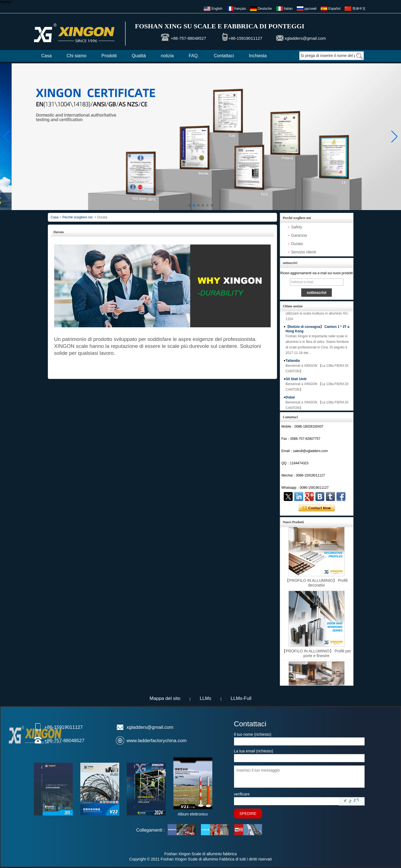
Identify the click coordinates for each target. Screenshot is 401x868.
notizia (167, 56)
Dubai (290, 400)
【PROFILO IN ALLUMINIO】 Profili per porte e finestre (316, 653)
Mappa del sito (165, 698)
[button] (190, 205)
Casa (47, 56)
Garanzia (299, 235)
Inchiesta (258, 56)
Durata (297, 244)
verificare (242, 794)
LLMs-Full (241, 698)
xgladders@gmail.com (305, 38)
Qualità (139, 56)
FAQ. (194, 56)
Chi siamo (77, 56)
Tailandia (293, 363)
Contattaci (224, 56)
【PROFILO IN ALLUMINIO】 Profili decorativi (316, 583)
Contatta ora (317, 508)
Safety (297, 227)
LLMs (206, 698)
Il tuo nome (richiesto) (253, 734)
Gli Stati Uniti (296, 382)
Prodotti (109, 56)
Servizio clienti (304, 252)
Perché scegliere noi (77, 217)
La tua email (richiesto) (254, 751)
